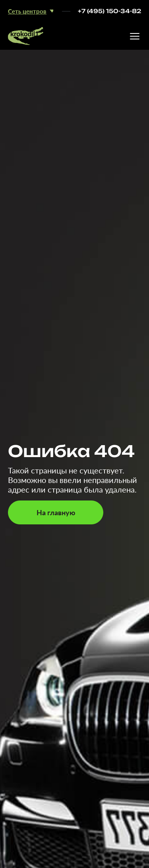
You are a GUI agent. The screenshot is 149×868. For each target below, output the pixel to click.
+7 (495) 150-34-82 (109, 11)
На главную (56, 512)
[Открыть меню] (135, 36)
